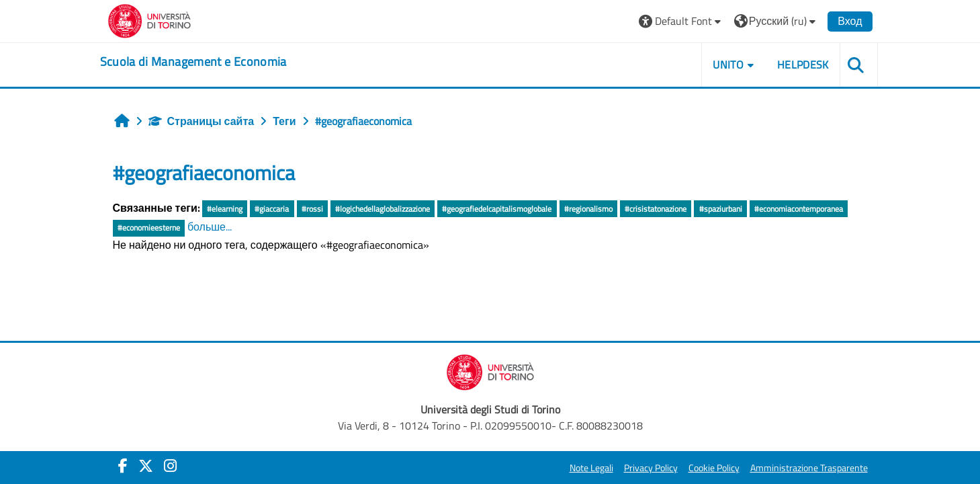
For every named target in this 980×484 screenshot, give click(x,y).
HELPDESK (803, 65)
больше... (210, 227)
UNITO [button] (728, 65)
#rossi (312, 209)
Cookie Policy (714, 468)
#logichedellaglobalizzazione (383, 209)
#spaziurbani (721, 209)
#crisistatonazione (656, 209)
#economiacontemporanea (799, 209)
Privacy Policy (651, 468)
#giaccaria (272, 209)
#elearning (225, 209)
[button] (681, 21)
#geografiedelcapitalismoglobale (497, 209)
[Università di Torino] (149, 19)
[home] (193, 62)
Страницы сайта (202, 121)
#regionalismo (588, 209)
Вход (850, 21)
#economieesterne (149, 228)
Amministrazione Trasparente (809, 468)
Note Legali (591, 468)
